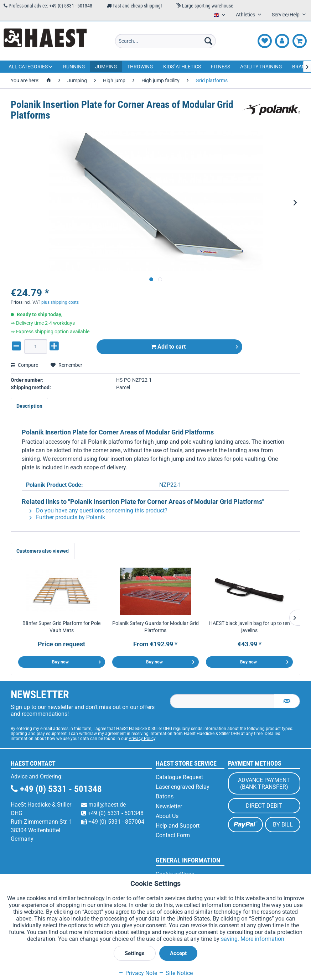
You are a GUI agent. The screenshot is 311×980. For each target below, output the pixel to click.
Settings (135, 953)
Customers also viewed (43, 551)
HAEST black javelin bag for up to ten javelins (250, 627)
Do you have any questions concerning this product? (99, 510)
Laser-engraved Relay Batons (183, 792)
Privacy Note (138, 973)
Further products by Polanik (67, 517)
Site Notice (176, 973)
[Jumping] (106, 67)
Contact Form (173, 835)
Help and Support (178, 826)
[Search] (208, 41)
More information (262, 939)
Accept (178, 953)
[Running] (74, 67)
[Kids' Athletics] (182, 67)
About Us (167, 816)
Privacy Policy (142, 739)
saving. (231, 939)
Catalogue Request (179, 777)
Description (29, 406)
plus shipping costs (60, 302)
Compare (24, 365)
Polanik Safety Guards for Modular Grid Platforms (155, 627)
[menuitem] (166, 41)
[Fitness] (221, 67)
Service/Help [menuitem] (286, 15)
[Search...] (166, 41)
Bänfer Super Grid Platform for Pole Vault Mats (61, 627)
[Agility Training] (261, 67)
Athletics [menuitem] (246, 15)
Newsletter (169, 806)
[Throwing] (140, 67)
